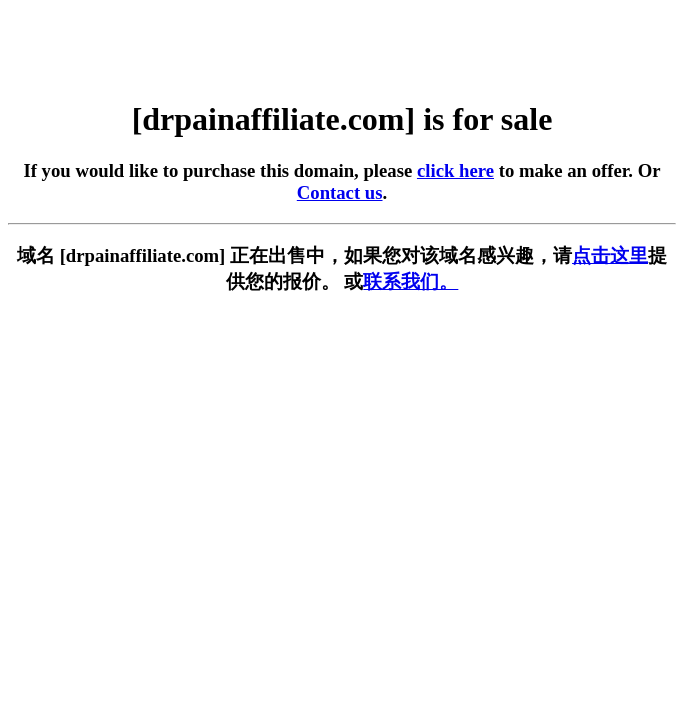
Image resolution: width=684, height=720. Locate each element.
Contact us (340, 192)
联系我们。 (410, 281)
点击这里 (610, 255)
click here (455, 170)
